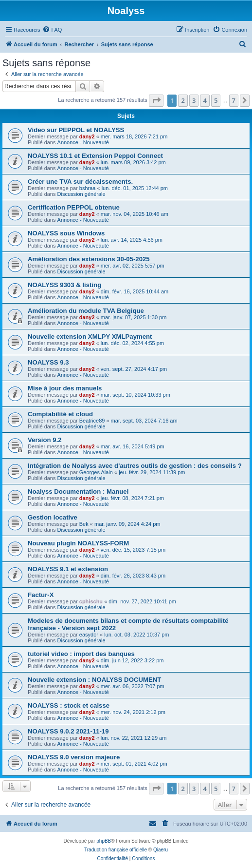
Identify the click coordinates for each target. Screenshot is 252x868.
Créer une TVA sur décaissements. (80, 182)
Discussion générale (81, 194)
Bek (84, 524)
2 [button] (183, 100)
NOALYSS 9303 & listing (64, 285)
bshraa (88, 188)
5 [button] (216, 100)
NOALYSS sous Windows (66, 233)
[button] (156, 100)
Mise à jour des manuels (65, 388)
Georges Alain (96, 472)
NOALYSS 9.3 (48, 362)
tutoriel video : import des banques (81, 654)
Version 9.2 (45, 440)
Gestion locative (53, 517)
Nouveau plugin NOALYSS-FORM (78, 543)
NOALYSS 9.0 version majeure (74, 757)
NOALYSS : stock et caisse (69, 705)
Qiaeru (161, 850)
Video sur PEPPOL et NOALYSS (76, 130)
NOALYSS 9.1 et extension (68, 569)
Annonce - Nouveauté (83, 142)
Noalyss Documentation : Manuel (78, 492)
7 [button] (234, 100)
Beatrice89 (92, 421)
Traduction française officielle (116, 850)
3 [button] (194, 100)
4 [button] (205, 100)
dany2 (87, 136)
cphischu (91, 601)
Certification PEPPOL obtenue (74, 207)
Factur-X (41, 595)
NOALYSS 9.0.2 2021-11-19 (68, 731)
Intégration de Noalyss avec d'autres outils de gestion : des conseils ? (135, 466)
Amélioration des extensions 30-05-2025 (89, 259)
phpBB (104, 841)
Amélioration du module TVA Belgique (86, 311)
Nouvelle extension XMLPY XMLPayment (90, 337)
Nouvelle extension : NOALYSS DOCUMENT (94, 680)
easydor (89, 635)
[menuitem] (52, 30)
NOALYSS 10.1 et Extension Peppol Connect (95, 156)
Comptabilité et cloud (60, 414)
